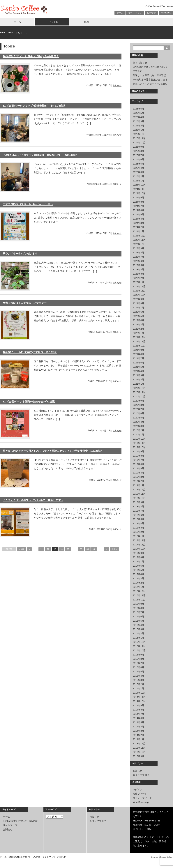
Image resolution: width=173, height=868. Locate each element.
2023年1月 (138, 282)
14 (61, 549)
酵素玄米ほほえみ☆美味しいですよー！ (26, 303)
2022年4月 (138, 320)
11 (41, 549)
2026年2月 (138, 126)
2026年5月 (138, 113)
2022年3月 (138, 325)
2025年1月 (138, 181)
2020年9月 (138, 401)
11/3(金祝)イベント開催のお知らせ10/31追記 (29, 402)
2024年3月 (138, 223)
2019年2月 (138, 481)
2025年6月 (138, 159)
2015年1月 (138, 688)
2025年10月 (139, 143)
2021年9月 (138, 350)
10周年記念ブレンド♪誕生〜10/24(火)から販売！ (31, 56)
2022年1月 (138, 333)
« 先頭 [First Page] (21, 549)
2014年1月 (138, 739)
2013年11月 (139, 748)
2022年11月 (139, 291)
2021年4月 (138, 371)
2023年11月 (139, 240)
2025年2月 (138, 176)
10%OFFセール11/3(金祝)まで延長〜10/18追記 (30, 352)
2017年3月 (138, 578)
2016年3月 (138, 629)
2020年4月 (138, 422)
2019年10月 (139, 447)
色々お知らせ (140, 63)
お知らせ (117, 85)
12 (48, 549)
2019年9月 (138, 451)
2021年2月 (138, 380)
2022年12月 (139, 286)
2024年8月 (138, 202)
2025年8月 (138, 151)
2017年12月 (139, 540)
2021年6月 (138, 363)
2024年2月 (138, 227)
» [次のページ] (107, 549)
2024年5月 (138, 214)
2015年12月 (139, 642)
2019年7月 (138, 460)
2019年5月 (138, 468)
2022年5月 (138, 316)
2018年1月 (138, 536)
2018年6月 (138, 515)
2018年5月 (138, 519)
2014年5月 (138, 722)
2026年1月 (138, 130)
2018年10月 (139, 498)
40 (94, 549)
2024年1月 (138, 231)
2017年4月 (138, 574)
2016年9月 (138, 604)
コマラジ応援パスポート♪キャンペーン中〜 (28, 204)
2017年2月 (138, 583)
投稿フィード (140, 794)
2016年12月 (139, 591)
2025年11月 (139, 138)
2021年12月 (139, 337)
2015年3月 (138, 680)
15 (68, 549)
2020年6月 (138, 413)
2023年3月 (138, 274)
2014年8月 (138, 710)
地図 (86, 22)
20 (81, 549)
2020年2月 (138, 430)
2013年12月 (139, 744)
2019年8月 (138, 456)
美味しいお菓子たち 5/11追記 (149, 75)
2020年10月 (139, 396)
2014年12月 (139, 693)
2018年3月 (138, 528)
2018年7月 (138, 511)
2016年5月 (138, 621)
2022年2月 (138, 329)
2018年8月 (138, 507)
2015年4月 (138, 676)
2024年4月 (138, 219)
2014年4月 (138, 727)
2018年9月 (138, 502)
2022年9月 (138, 299)
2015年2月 (138, 684)
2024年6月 (138, 210)
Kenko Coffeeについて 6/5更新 (20, 821)
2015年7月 (138, 663)
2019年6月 (138, 464)
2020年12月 (139, 388)
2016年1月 (138, 638)
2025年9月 (138, 147)
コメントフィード (142, 798)
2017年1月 (138, 587)
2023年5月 (138, 265)
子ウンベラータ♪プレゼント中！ (21, 254)
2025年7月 (138, 155)
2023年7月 (138, 257)
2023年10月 (139, 244)
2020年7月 (138, 409)
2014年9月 (138, 705)
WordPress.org (141, 802)
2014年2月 (138, 735)
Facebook (166, 13)
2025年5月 (138, 164)
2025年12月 (139, 134)
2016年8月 (138, 608)
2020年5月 (138, 418)
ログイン (137, 790)
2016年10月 (139, 600)
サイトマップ (135, 13)
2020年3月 (138, 426)
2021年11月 (139, 341)
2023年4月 (138, 269)
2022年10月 (139, 295)
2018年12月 (139, 490)
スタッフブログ (141, 775)
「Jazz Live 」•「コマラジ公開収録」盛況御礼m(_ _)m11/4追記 (40, 155)
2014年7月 (138, 714)
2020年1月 (138, 435)
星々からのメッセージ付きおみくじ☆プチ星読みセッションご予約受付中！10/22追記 (52, 451)
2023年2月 (138, 278)
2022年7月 (138, 308)
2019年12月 (139, 439)
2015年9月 (138, 655)
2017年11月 (139, 545)
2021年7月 (138, 358)
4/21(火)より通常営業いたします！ (151, 80)
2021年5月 (138, 367)
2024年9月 (138, 198)
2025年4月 (138, 168)
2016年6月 (138, 617)
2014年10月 (139, 701)
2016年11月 (139, 595)
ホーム (120, 13)
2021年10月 (139, 346)
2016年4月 (138, 625)
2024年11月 (139, 189)
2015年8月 (138, 659)
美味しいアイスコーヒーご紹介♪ (150, 84)
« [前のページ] (29, 549)
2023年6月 (138, 261)
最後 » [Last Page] (114, 549)
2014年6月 (138, 718)
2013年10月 (139, 752)
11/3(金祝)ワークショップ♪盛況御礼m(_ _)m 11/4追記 (34, 106)
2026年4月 (138, 117)
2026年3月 (138, 121)
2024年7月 (138, 206)
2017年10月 (139, 549)
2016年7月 (138, 612)
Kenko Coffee (7, 33)
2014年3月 (138, 731)
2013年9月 (138, 756)
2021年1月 (138, 384)
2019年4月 (138, 473)
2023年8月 (138, 253)
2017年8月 (138, 557)
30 (88, 549)
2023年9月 (138, 248)
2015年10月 (139, 650)
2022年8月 (138, 303)
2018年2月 (138, 532)
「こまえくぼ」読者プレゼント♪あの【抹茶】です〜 (33, 500)
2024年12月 (139, 185)
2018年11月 (139, 494)
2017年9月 (138, 553)
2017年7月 (138, 562)
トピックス (52, 22)
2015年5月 (138, 672)
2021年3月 (138, 375)
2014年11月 (139, 697)
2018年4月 (138, 523)
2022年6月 (138, 312)
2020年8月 (138, 405)
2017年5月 (138, 570)
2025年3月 (138, 172)
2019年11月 (139, 443)
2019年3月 (138, 477)
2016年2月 (138, 633)
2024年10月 (139, 193)
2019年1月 (138, 485)
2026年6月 (138, 109)
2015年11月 (139, 646)
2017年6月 (138, 566)
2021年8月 (138, 354)
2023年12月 (139, 236)
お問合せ (151, 13)
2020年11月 (139, 392)
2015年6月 (138, 667)
